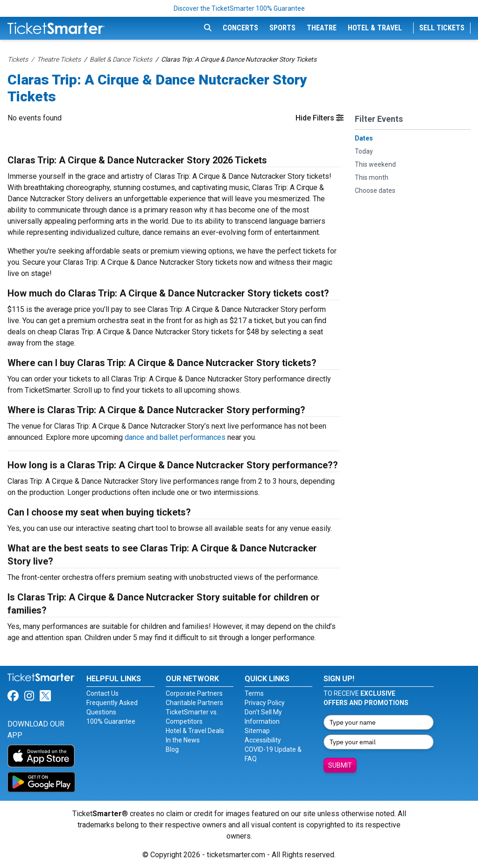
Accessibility (263, 740)
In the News (183, 740)
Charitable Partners (194, 703)
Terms (254, 693)
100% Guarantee (111, 721)
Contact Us (102, 693)
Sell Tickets (442, 28)
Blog (172, 749)
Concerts (240, 28)
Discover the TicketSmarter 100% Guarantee (239, 8)
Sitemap (257, 731)
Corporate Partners (194, 693)
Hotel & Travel (375, 28)
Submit (340, 765)
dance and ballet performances (175, 437)
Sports (282, 28)
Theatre (322, 28)
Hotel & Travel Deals (195, 731)
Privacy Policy (265, 703)
